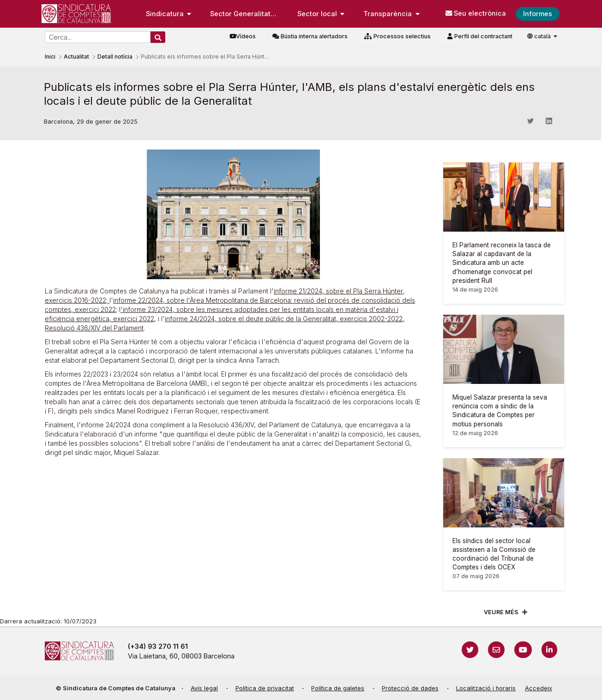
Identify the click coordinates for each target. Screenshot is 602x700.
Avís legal (204, 688)
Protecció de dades (410, 688)
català (540, 36)
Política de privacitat (265, 688)
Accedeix (539, 688)
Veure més (501, 612)
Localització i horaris (486, 688)
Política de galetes (338, 688)
